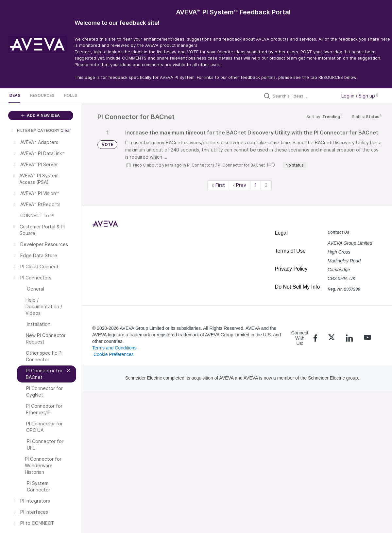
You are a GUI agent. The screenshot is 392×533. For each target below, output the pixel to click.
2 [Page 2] (266, 185)
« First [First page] (218, 185)
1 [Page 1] (256, 185)
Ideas (14, 95)
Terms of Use (290, 251)
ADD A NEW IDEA (41, 115)
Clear (66, 130)
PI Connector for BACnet (241, 165)
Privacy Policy (291, 269)
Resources (42, 95)
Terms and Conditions (114, 348)
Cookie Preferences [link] (114, 354)
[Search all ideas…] (303, 96)
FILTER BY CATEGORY (35, 130)
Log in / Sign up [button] (360, 96)
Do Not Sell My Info (298, 287)
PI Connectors (201, 165)
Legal (281, 233)
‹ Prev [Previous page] (240, 185)
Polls (71, 95)
